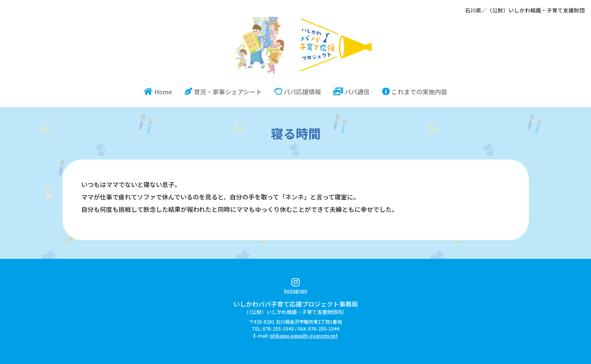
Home (161, 91)
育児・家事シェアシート (223, 92)
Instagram (296, 287)
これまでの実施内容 (415, 92)
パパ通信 (351, 92)
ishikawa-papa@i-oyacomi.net (304, 335)
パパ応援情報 (298, 92)
